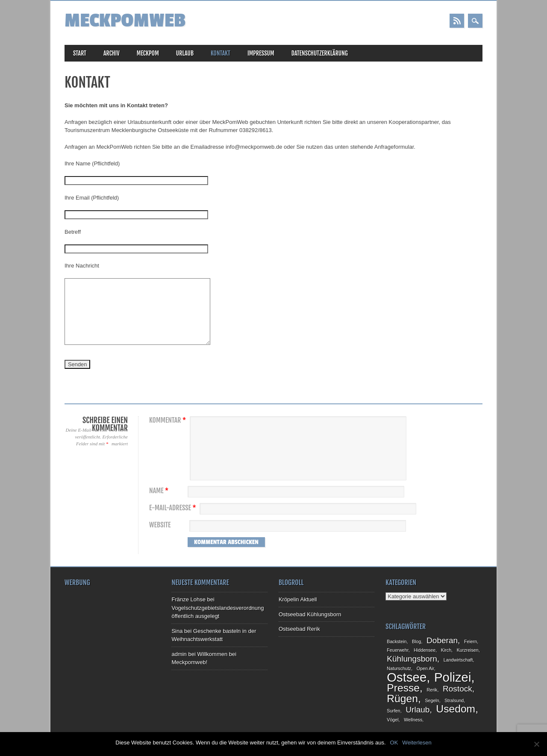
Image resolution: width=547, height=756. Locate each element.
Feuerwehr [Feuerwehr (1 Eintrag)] (397, 650)
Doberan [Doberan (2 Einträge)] (442, 640)
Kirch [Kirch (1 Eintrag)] (446, 650)
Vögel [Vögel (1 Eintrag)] (393, 720)
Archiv (112, 53)
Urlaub (185, 53)
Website (160, 525)
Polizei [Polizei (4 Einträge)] (453, 677)
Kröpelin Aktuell (298, 599)
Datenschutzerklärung (320, 53)
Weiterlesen (417, 743)
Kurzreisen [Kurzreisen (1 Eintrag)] (468, 650)
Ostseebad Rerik (299, 629)
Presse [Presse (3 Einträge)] (403, 688)
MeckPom (148, 53)
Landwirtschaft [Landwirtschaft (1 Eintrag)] (458, 660)
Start (80, 53)
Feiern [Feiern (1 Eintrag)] (471, 641)
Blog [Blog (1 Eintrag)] (416, 641)
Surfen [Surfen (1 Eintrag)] (393, 711)
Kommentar (169, 420)
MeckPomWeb (125, 21)
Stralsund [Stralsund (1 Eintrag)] (454, 700)
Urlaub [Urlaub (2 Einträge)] (418, 710)
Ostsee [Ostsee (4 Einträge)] (407, 677)
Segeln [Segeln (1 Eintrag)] (432, 700)
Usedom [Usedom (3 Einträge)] (456, 709)
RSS (457, 21)
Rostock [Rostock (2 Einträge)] (457, 689)
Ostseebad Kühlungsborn (310, 614)
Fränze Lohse (188, 599)
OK (394, 743)
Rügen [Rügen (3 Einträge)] (402, 699)
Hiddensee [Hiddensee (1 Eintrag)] (425, 650)
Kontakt (221, 53)
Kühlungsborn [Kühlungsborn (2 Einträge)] (412, 659)
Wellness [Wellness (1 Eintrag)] (413, 720)
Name (160, 491)
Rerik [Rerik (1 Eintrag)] (432, 690)
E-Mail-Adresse (174, 508)
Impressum (261, 53)
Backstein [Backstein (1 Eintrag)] (397, 641)
